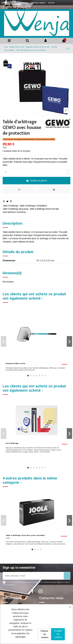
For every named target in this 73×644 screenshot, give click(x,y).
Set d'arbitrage (12, 443)
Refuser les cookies (44, 634)
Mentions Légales (38, 3)
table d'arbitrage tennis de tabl (44, 209)
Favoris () (9, 7)
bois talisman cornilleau (14, 212)
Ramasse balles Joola (15, 363)
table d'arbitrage (11, 206)
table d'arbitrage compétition (33, 206)
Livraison (24, 3)
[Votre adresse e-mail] (33, 576)
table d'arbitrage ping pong (16, 209)
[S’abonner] (67, 576)
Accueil (51, 3)
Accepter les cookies (58, 634)
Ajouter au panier (36, 181)
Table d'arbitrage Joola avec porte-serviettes (25, 535)
